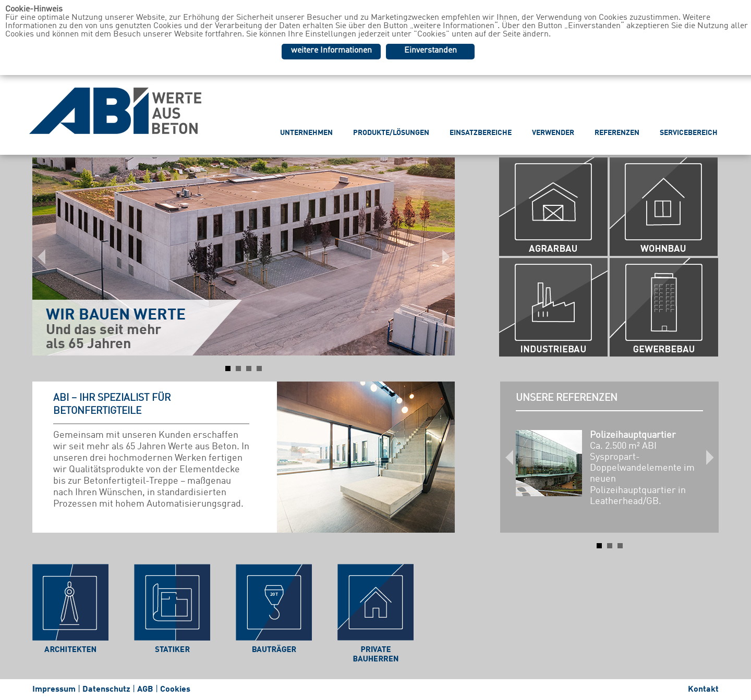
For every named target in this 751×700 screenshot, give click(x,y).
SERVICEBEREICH (689, 133)
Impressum (54, 690)
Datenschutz (106, 690)
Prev (46, 256)
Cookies (175, 690)
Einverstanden (431, 51)
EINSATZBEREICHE (481, 133)
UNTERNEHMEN (306, 133)
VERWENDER (553, 133)
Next (441, 256)
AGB (145, 690)
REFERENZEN (617, 133)
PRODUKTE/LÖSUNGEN (391, 133)
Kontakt (703, 690)
